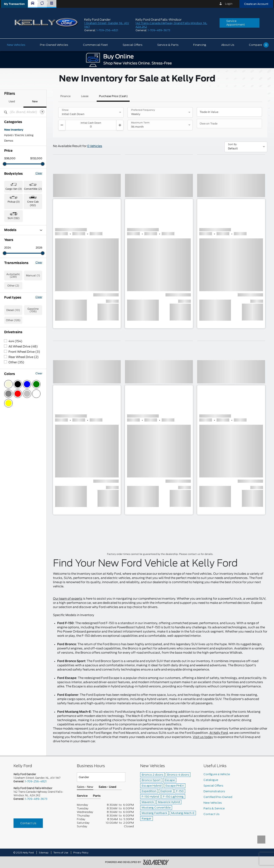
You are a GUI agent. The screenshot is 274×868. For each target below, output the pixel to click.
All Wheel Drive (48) (23, 412)
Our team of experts (68, 599)
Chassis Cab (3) (14, 247)
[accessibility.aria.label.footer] (156, 862)
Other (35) (16, 428)
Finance (65, 96)
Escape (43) (12, 252)
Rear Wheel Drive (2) (24, 423)
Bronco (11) (12, 236)
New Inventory (14, 130)
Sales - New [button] (85, 787)
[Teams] (101, 777)
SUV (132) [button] (14, 218)
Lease (85, 96)
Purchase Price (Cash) (113, 96)
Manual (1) (33, 341)
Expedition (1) (13, 258)
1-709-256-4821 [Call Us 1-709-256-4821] (36, 781)
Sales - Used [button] (107, 787)
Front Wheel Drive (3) (24, 418)
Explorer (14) (12, 263)
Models (23, 230)
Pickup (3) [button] (14, 202)
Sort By (232, 145)
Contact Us (28, 823)
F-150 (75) (11, 269)
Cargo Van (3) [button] (14, 189)
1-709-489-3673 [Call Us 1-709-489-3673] (36, 799)
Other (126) (13, 386)
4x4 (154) (15, 407)
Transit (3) (11, 296)
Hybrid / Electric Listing (19, 135)
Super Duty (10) (14, 291)
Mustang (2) (12, 280)
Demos (9, 141)
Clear (39, 173)
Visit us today (203, 737)
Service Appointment (236, 23)
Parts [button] (97, 796)
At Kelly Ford (219, 733)
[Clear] (42, 112)
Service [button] (82, 796)
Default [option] (233, 149)
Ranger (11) (11, 285)
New (35, 101)
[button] (14, 4)
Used (12, 101)
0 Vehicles (95, 146)
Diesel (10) (13, 376)
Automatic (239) (13, 341)
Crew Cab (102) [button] (33, 204)
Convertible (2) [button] (33, 189)
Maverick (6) (12, 274)
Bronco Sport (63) (16, 241)
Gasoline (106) (33, 376)
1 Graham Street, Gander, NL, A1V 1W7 (37, 778)
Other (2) (13, 352)
